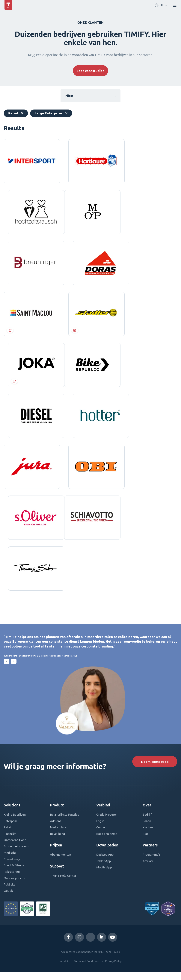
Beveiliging (57, 841)
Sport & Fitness (14, 873)
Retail (8, 835)
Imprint (64, 969)
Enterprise (11, 829)
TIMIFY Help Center (63, 883)
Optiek (8, 899)
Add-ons (56, 829)
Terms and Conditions (87, 969)
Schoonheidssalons (16, 854)
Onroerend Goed (15, 848)
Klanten (148, 835)
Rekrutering (12, 880)
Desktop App (105, 862)
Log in (100, 829)
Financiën (10, 841)
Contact (101, 835)
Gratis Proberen (107, 822)
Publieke (10, 892)
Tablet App (104, 869)
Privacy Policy (113, 969)
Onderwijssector (15, 886)
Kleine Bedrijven (15, 822)
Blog (146, 841)
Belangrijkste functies (64, 822)
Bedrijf (147, 822)
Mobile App (104, 875)
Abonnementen (61, 862)
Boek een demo (107, 841)
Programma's (151, 862)
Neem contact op (154, 769)
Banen (147, 829)
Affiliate (148, 869)
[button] (6, 668)
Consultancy (12, 867)
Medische (10, 861)
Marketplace (58, 835)
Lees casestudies (90, 71)
